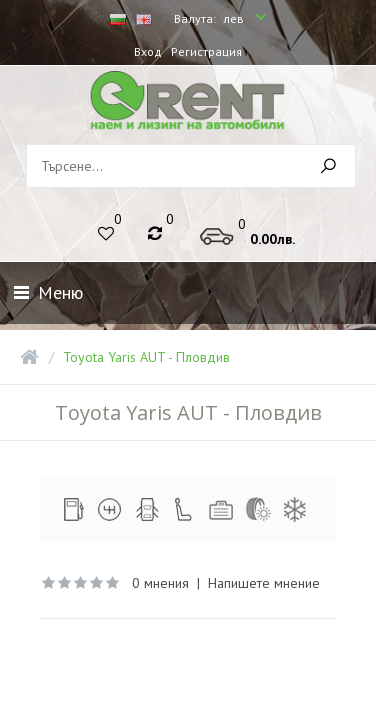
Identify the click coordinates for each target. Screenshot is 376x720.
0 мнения (160, 583)
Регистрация (206, 51)
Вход (148, 51)
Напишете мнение (264, 583)
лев (235, 18)
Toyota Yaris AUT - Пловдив (146, 357)
